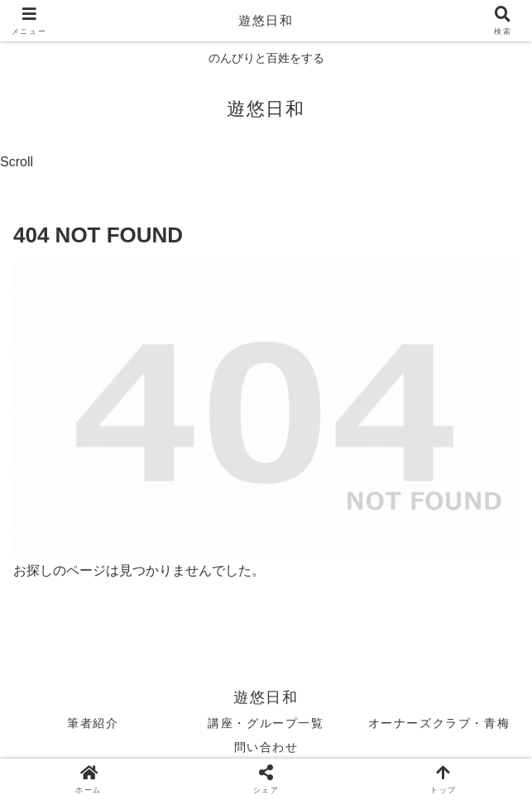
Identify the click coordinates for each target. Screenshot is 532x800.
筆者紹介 (93, 723)
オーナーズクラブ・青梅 (439, 723)
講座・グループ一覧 (266, 723)
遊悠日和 (266, 20)
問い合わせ (266, 747)
